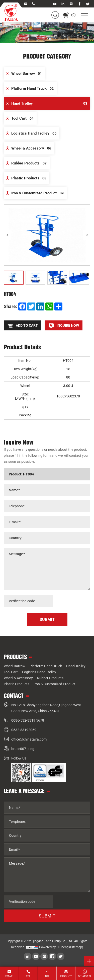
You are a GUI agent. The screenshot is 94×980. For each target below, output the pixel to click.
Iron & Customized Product (39, 193)
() (69, 15)
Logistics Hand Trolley (35, 133)
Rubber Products (30, 163)
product (66, 976)
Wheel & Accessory (33, 148)
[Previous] (8, 235)
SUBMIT (47, 916)
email (9, 976)
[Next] (87, 235)
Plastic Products (30, 178)
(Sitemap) (76, 947)
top (47, 976)
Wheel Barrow (28, 74)
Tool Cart (24, 118)
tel (28, 976)
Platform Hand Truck (34, 88)
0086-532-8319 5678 (28, 720)
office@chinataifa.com (29, 739)
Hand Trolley (51, 103)
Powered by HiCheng (54, 947)
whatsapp (85, 976)
